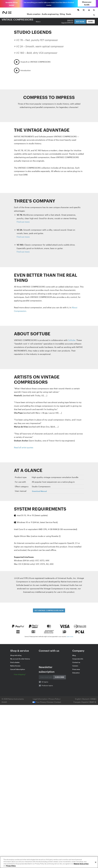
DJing (63, 13)
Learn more (70, 636)
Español (85, 701)
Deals (69, 13)
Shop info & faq (16, 654)
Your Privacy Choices (43, 701)
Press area (76, 668)
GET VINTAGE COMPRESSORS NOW (49, 609)
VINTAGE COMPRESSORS (17, 18)
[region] (49, 862)
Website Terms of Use (81, 864)
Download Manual (39, 490)
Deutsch (86, 698)
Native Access (15, 665)
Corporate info (78, 658)
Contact (58, 701)
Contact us (76, 661)
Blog (74, 654)
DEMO (91, 20)
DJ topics (45, 681)
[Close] (96, 862)
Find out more (23, 221)
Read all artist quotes (24, 446)
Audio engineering (51, 13)
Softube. (72, 339)
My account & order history (20, 658)
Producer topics (47, 685)
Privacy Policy (54, 698)
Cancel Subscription (18, 668)
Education (76, 672)
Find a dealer (15, 661)
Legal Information (40, 698)
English (78, 698)
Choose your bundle (87, 3)
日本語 (93, 698)
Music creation (34, 13)
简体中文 (93, 701)
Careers (75, 665)
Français (77, 701)
